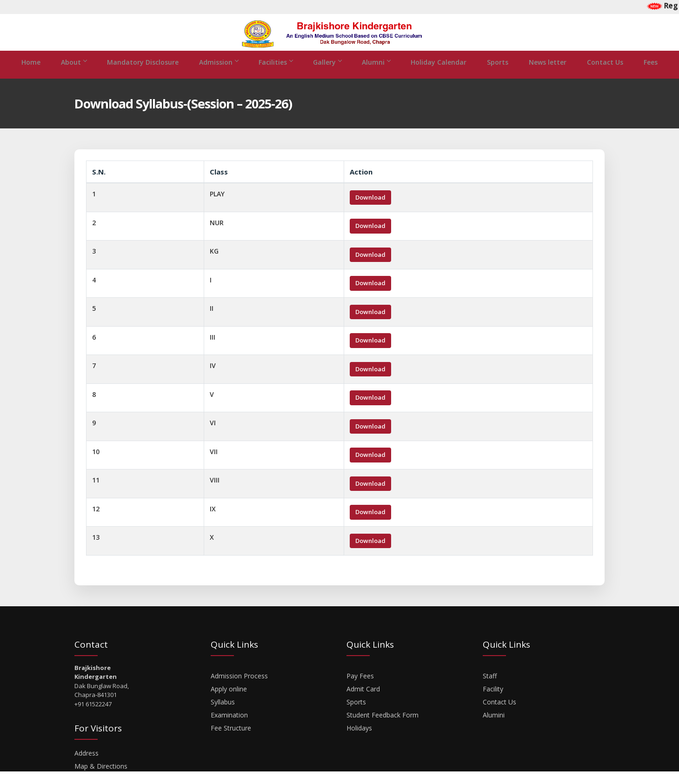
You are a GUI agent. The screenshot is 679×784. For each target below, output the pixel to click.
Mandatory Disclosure (143, 75)
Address (87, 766)
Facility (493, 701)
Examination (229, 727)
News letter (548, 75)
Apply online (229, 701)
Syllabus (223, 714)
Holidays (359, 740)
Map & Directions (101, 779)
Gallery (327, 75)
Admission (219, 75)
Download (370, 210)
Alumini (494, 727)
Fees (651, 75)
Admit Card (363, 701)
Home (31, 75)
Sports (498, 75)
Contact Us (605, 75)
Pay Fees (360, 688)
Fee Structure (231, 740)
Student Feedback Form (383, 727)
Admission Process (239, 688)
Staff (490, 688)
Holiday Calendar (439, 75)
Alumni (376, 75)
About (74, 75)
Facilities (276, 75)
